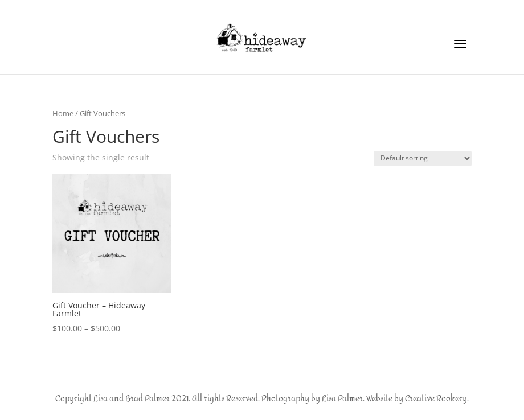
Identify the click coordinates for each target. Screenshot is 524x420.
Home (63, 113)
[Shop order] (423, 158)
